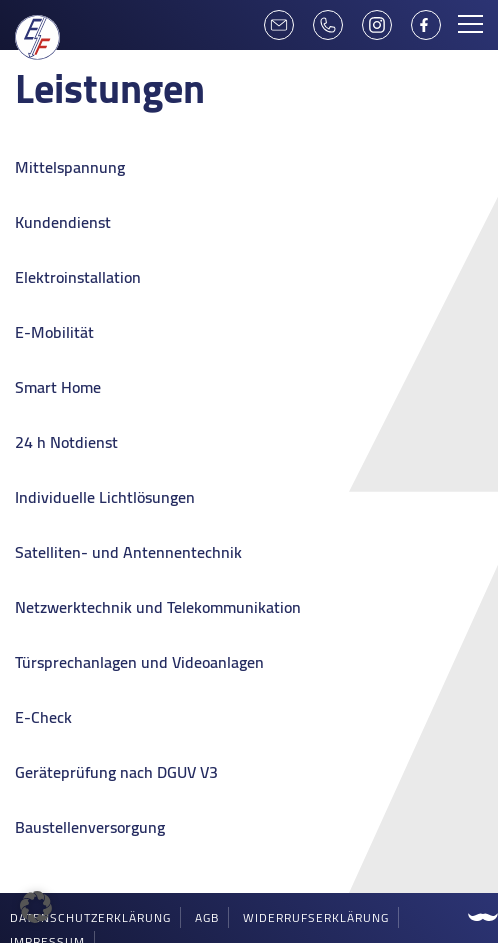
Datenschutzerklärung (90, 917)
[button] (36, 907)
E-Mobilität (54, 332)
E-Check (43, 717)
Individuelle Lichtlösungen (105, 497)
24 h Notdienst (66, 442)
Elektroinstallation (78, 277)
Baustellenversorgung (90, 827)
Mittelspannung (70, 167)
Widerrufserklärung (316, 917)
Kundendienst (63, 222)
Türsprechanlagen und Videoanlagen (139, 662)
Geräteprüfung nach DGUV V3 (116, 772)
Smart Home (58, 387)
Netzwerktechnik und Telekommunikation (158, 607)
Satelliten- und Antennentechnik (128, 552)
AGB (207, 917)
